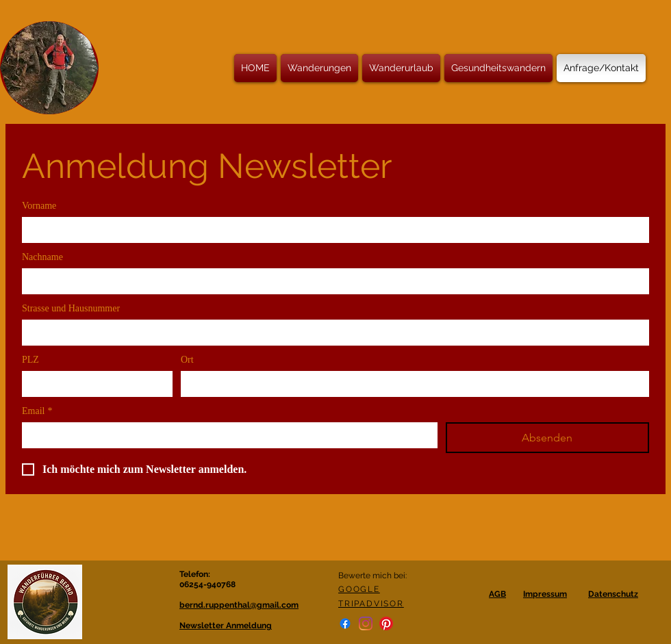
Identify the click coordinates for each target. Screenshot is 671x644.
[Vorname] (331, 229)
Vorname (39, 206)
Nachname (42, 257)
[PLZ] (93, 383)
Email (37, 411)
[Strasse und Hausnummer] (331, 332)
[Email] (226, 435)
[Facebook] (345, 623)
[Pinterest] (386, 623)
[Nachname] (331, 281)
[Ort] (411, 383)
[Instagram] (366, 623)
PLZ (30, 360)
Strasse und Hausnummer (71, 308)
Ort (187, 360)
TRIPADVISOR (371, 604)
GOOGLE (359, 589)
